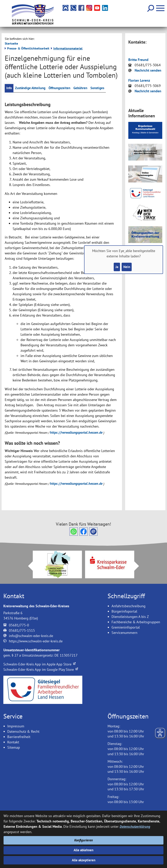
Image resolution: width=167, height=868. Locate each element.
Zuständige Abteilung (32, 88)
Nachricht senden (148, 70)
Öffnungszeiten (63, 88)
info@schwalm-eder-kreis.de (31, 636)
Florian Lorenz (139, 80)
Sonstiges (104, 88)
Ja (116, 267)
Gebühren (86, 88)
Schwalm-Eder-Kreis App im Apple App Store (39, 664)
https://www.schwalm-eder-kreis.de (36, 641)
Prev (28, 566)
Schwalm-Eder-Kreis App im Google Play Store (41, 670)
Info (9, 88)
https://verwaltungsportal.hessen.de (77, 433)
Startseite (11, 43)
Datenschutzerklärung (135, 825)
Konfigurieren (84, 839)
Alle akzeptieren (84, 860)
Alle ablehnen (84, 849)
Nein (127, 267)
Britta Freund (138, 60)
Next (139, 566)
